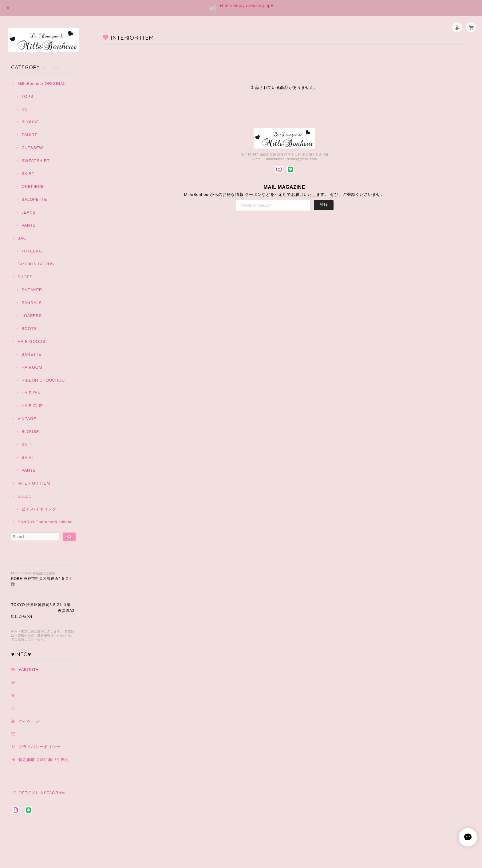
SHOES (25, 277)
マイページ (29, 721)
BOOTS (29, 329)
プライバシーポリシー (40, 747)
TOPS (27, 96)
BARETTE (32, 354)
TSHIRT (29, 135)
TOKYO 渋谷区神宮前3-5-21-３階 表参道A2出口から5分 (43, 610)
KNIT (27, 109)
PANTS (29, 225)
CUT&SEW (32, 148)
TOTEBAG (32, 251)
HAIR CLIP (32, 406)
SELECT (26, 496)
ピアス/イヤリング (39, 509)
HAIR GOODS (31, 341)
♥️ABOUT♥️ (28, 670)
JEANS (29, 212)
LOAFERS (32, 316)
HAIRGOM (32, 367)
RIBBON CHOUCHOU (43, 380)
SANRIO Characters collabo (45, 522)
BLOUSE (30, 122)
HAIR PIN (31, 393)
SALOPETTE (34, 199)
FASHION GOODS (36, 264)
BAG (22, 238)
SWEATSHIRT (36, 161)
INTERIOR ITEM (34, 483)
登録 (324, 205)
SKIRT (28, 174)
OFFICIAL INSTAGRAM (42, 793)
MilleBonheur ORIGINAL (42, 83)
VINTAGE (27, 419)
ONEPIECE (33, 186)
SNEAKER (32, 290)
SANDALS (32, 303)
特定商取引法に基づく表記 (44, 760)
